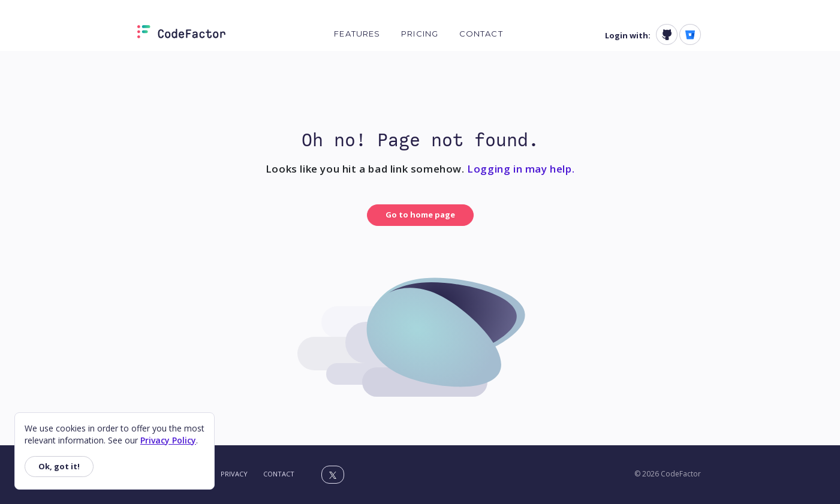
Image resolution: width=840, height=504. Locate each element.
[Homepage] (181, 34)
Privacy (234, 474)
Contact (481, 34)
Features (357, 34)
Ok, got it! (59, 466)
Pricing (420, 34)
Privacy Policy (168, 440)
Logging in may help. (521, 169)
